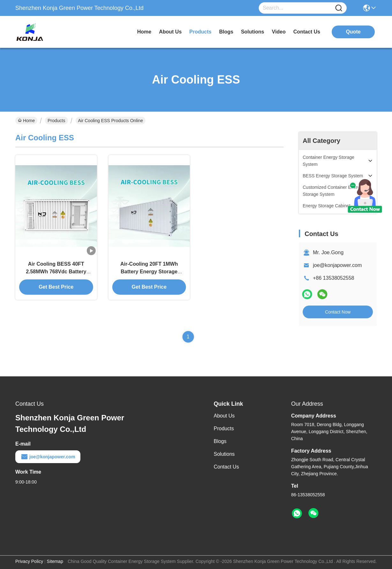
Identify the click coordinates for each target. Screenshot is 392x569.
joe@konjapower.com (337, 265)
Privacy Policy (29, 561)
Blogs (220, 441)
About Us (224, 416)
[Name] (339, 8)
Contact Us (226, 467)
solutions (252, 32)
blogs (226, 32)
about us (170, 32)
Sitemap (55, 561)
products (200, 32)
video (279, 32)
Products (56, 121)
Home (144, 32)
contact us (307, 32)
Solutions (224, 454)
